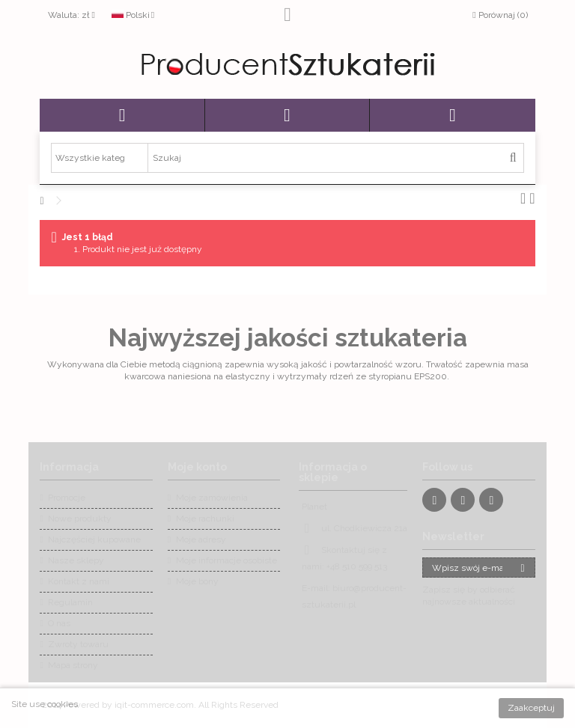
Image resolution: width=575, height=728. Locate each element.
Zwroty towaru (78, 644)
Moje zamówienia (212, 498)
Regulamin (70, 602)
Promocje (67, 498)
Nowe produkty (80, 519)
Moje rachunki (205, 519)
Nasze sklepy (76, 560)
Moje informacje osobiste (226, 560)
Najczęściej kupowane (94, 539)
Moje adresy (201, 539)
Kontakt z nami (79, 581)
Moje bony (197, 581)
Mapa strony (73, 665)
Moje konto (197, 467)
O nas (59, 623)
